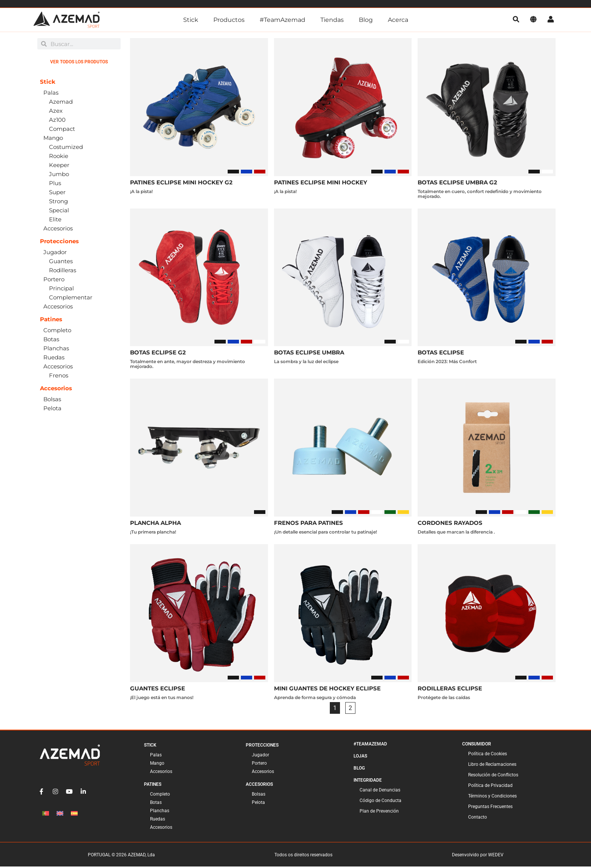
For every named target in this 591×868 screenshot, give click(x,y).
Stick (191, 20)
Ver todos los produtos (79, 63)
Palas (156, 756)
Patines (153, 786)
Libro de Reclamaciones (492, 766)
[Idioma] (533, 20)
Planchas (160, 812)
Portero (259, 765)
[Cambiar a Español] (74, 815)
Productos (229, 20)
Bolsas (259, 796)
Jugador (260, 756)
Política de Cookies (488, 755)
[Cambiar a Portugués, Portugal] (46, 815)
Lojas (360, 758)
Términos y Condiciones (492, 797)
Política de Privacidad (490, 787)
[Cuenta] (551, 20)
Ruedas (158, 820)
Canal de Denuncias (380, 791)
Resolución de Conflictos (493, 776)
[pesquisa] (516, 20)
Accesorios (161, 773)
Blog (366, 20)
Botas (156, 804)
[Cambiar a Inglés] (60, 815)
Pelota (258, 804)
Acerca (398, 20)
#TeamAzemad (282, 20)
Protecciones (262, 747)
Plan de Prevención (379, 813)
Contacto (478, 819)
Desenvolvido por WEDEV (478, 856)
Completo (160, 796)
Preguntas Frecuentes (490, 808)
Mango (157, 765)
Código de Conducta (380, 802)
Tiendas (332, 20)
